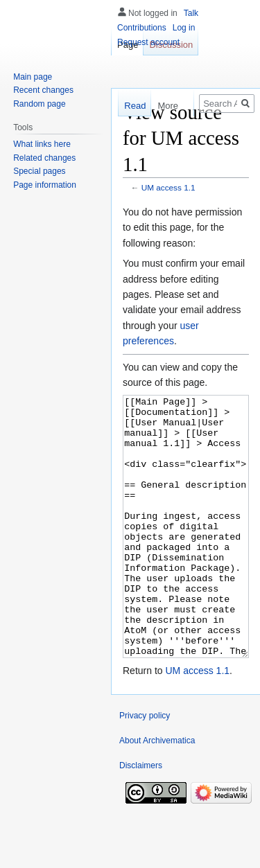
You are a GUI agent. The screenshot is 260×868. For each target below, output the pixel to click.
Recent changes (43, 90)
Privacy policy (145, 768)
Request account (148, 42)
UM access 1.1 (168, 187)
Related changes (44, 158)
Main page (33, 77)
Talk (191, 13)
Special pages (39, 171)
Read (132, 106)
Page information (45, 185)
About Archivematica (157, 792)
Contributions (142, 28)
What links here (42, 144)
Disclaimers (141, 817)
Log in (184, 28)
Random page (39, 104)
